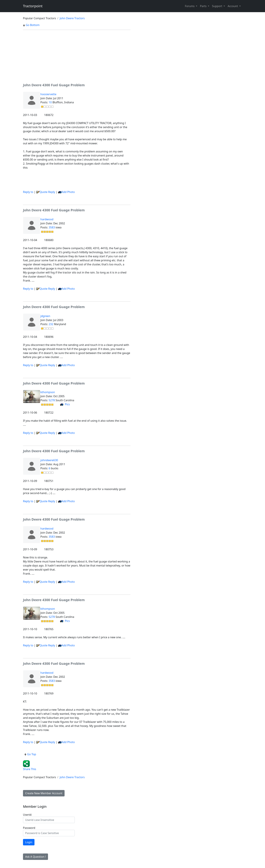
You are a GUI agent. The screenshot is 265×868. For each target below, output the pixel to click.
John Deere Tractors (72, 18)
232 (51, 324)
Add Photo (68, 192)
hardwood (47, 219)
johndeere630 (49, 460)
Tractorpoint (33, 6)
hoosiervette (48, 94)
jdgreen (45, 316)
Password (29, 828)
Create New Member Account (44, 793)
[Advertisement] (77, 56)
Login (29, 842)
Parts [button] (204, 6)
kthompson (48, 392)
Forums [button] (190, 6)
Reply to (28, 192)
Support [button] (217, 6)
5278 (52, 400)
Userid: (27, 815)
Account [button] (233, 6)
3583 (52, 227)
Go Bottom (31, 25)
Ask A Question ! (35, 857)
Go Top (30, 754)
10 (50, 102)
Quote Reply (46, 192)
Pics (65, 404)
